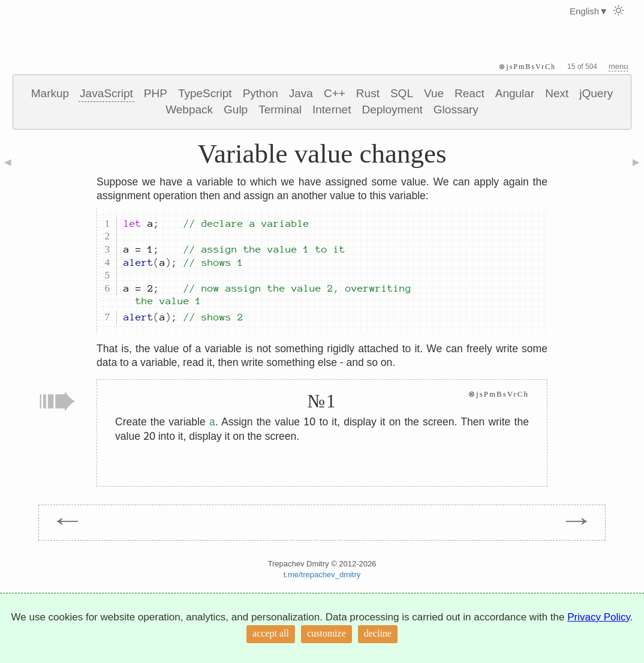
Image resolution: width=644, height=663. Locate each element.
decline (378, 633)
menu (619, 66)
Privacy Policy (599, 617)
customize (326, 633)
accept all (271, 633)
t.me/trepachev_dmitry (322, 574)
